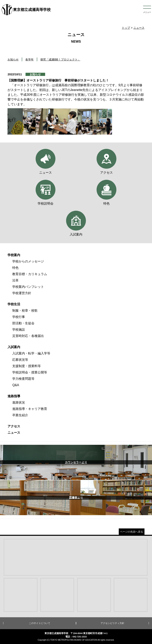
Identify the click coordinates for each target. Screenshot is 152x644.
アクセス (14, 426)
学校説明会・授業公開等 (30, 372)
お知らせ (13, 59)
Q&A (16, 385)
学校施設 (19, 330)
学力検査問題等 (23, 379)
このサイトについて (40, 623)
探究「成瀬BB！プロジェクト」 (60, 59)
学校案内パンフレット (28, 287)
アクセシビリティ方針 (112, 623)
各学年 (29, 59)
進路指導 (14, 396)
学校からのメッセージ (28, 261)
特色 (15, 268)
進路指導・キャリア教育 (30, 409)
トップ (126, 28)
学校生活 (14, 304)
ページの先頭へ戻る (132, 532)
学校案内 (14, 255)
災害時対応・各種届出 (28, 336)
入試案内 (14, 347)
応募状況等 (20, 360)
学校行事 (19, 317)
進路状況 (19, 402)
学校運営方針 (22, 293)
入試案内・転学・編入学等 (31, 353)
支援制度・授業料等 (27, 366)
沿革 (15, 280)
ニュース (139, 28)
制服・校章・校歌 (25, 311)
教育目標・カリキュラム (30, 274)
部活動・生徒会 (23, 323)
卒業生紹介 (20, 415)
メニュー (147, 12)
